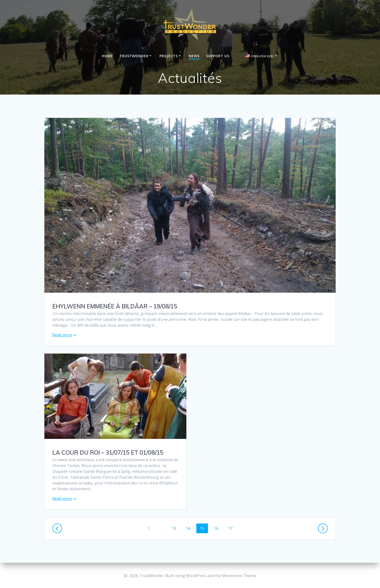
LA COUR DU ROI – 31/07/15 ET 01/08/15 (108, 452)
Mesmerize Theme (239, 576)
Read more (62, 335)
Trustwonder (134, 56)
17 (232, 528)
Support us (218, 56)
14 (190, 528)
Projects (169, 56)
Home (107, 56)
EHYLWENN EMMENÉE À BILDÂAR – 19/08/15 (115, 306)
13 (176, 528)
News (194, 56)
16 (218, 528)
